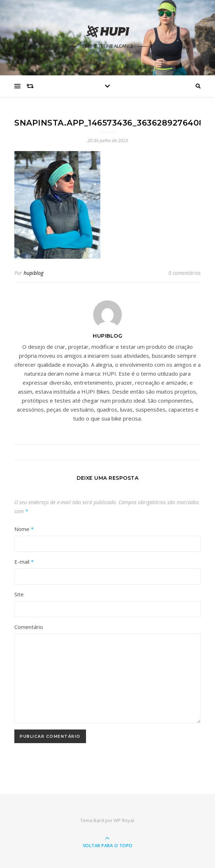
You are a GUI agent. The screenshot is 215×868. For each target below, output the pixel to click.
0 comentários (185, 273)
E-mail (24, 562)
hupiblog (34, 273)
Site (19, 594)
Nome (24, 529)
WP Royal (124, 820)
